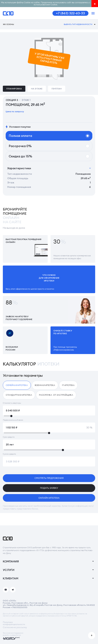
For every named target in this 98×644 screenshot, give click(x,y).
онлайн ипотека (49, 498)
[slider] (49, 416)
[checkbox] (17, 385)
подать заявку (49, 488)
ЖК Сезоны (8, 24)
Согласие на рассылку (15, 627)
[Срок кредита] (49, 444)
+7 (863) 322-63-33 (70, 13)
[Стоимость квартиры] (49, 411)
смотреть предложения (49, 478)
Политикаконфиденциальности (14, 623)
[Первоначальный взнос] (49, 428)
